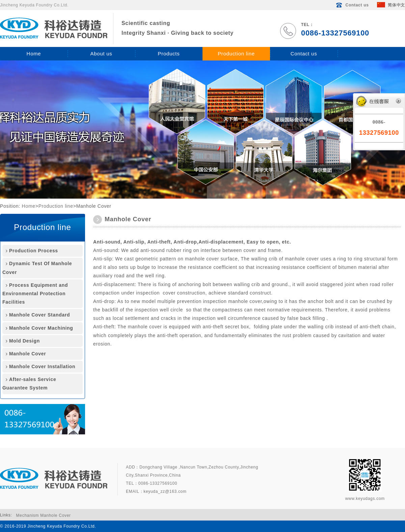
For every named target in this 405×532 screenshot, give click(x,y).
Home (34, 54)
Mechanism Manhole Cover (44, 515)
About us (101, 54)
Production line (236, 54)
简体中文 (391, 5)
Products (169, 54)
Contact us (352, 5)
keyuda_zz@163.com (165, 491)
